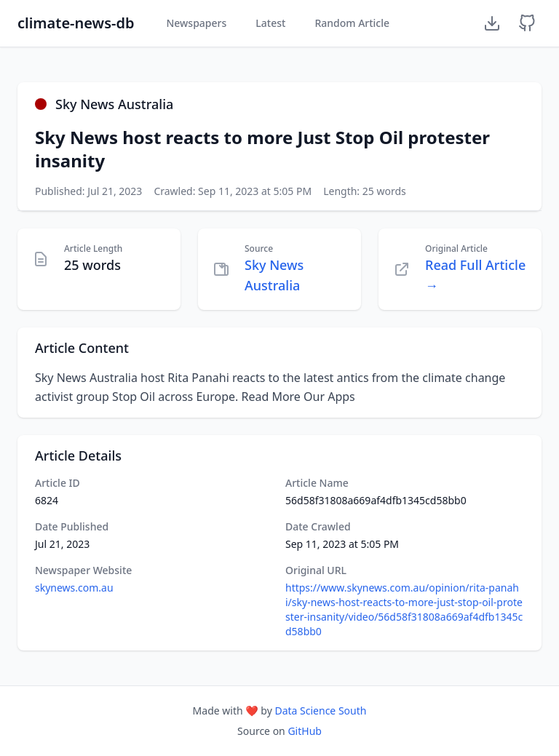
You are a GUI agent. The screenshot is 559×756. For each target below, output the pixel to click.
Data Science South (320, 711)
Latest (270, 23)
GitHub (305, 731)
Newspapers (196, 23)
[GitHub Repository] (527, 23)
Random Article (352, 23)
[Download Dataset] (492, 23)
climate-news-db (76, 23)
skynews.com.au (74, 588)
